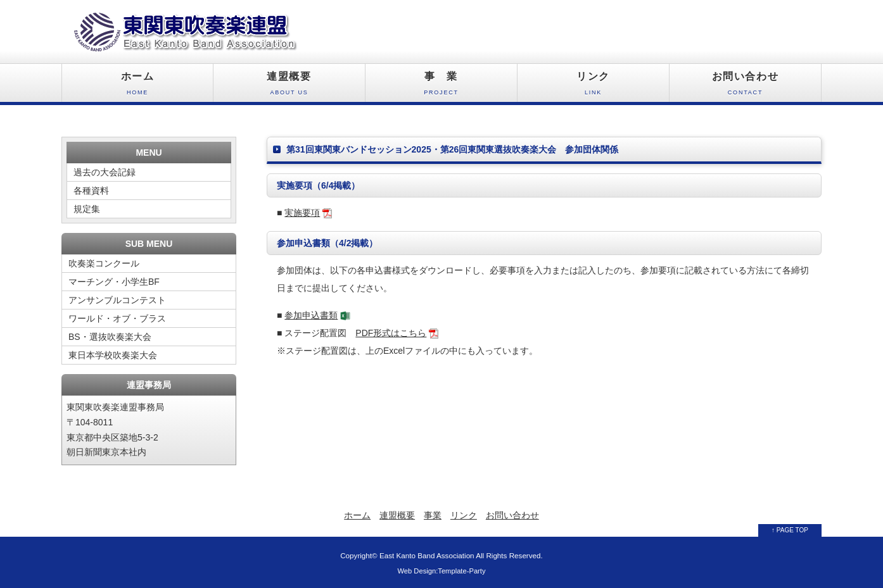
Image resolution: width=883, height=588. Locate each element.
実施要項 (302, 213)
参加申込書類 (311, 315)
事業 (433, 515)
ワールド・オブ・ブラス (117, 318)
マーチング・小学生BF (114, 282)
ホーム (137, 86)
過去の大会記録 (105, 172)
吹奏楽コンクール (104, 263)
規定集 (87, 209)
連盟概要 (289, 86)
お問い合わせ (745, 86)
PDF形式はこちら (391, 333)
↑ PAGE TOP (790, 530)
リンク (593, 86)
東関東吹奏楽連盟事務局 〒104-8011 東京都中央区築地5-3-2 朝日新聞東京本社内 (115, 429)
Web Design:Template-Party (441, 571)
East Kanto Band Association (427, 555)
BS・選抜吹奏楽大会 (110, 337)
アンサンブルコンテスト (117, 300)
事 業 (441, 86)
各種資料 (91, 191)
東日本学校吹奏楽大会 (113, 355)
